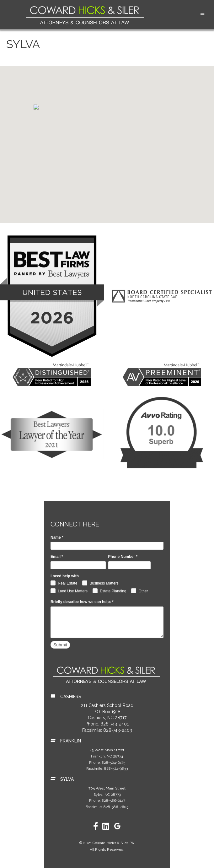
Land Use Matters (69, 591)
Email (57, 557)
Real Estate (64, 583)
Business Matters (100, 583)
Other (139, 591)
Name (57, 537)
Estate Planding (109, 591)
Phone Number (123, 557)
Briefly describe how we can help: (82, 602)
